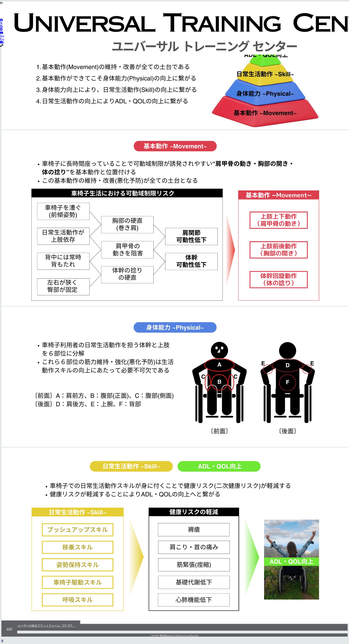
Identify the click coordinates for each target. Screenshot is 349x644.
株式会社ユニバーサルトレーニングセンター (179, 635)
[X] (1, 23)
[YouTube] (2, 33)
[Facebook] (1, 20)
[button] (2, 641)
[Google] (1, 26)
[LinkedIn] (1, 30)
